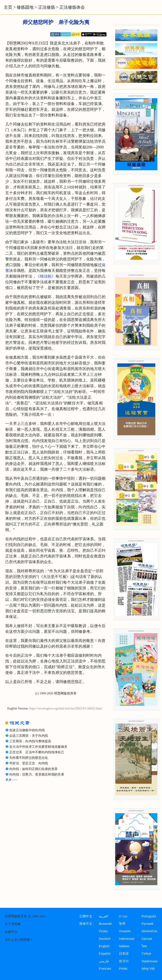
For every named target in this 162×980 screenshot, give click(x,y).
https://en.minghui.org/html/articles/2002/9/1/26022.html (66, 708)
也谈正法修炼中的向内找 (27, 730)
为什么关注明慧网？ (19, 940)
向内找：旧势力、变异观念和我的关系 (37, 774)
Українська (149, 961)
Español (105, 954)
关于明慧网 (13, 924)
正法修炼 (47, 7)
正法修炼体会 (72, 7)
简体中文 (86, 924)
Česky (103, 931)
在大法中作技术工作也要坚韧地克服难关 (38, 747)
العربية (103, 916)
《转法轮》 (46, 276)
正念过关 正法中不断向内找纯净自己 (37, 752)
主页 (8, 7)
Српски (147, 939)
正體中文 (86, 916)
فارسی (104, 961)
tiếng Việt (148, 969)
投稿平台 (11, 932)
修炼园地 (25, 7)
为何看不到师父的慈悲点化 (29, 758)
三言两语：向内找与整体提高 (30, 741)
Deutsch (105, 939)
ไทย (144, 946)
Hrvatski (125, 931)
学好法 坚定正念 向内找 (29, 763)
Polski (123, 969)
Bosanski (105, 924)
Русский (147, 924)
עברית (123, 916)
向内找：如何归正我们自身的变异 (33, 769)
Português (149, 916)
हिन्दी (122, 924)
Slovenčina (149, 931)
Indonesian (127, 939)
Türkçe (146, 954)
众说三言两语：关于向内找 (29, 736)
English (104, 946)
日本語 (124, 954)
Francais (105, 969)
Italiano (124, 946)
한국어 (124, 961)
